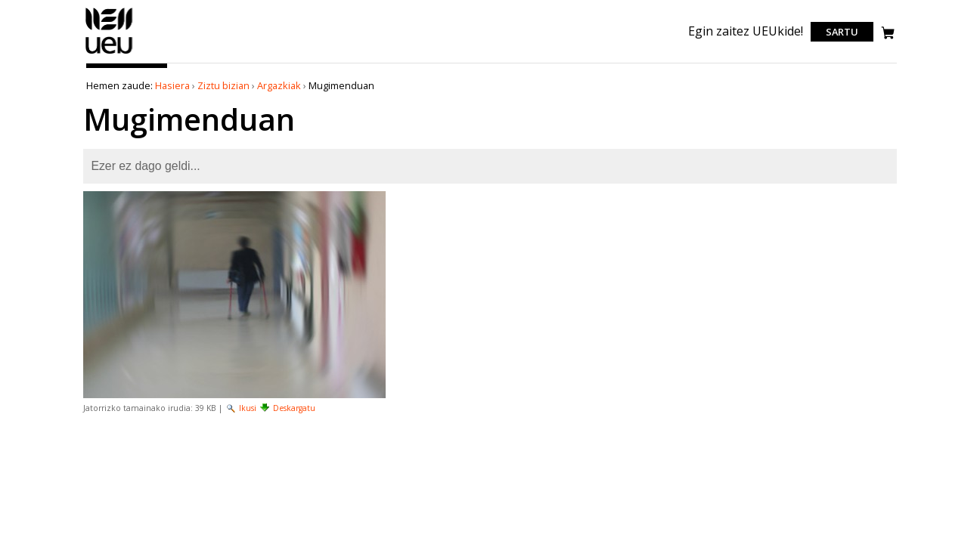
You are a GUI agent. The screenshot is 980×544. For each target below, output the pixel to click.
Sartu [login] (842, 32)
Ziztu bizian (223, 85)
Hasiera (172, 85)
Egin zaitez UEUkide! (746, 31)
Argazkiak (279, 85)
